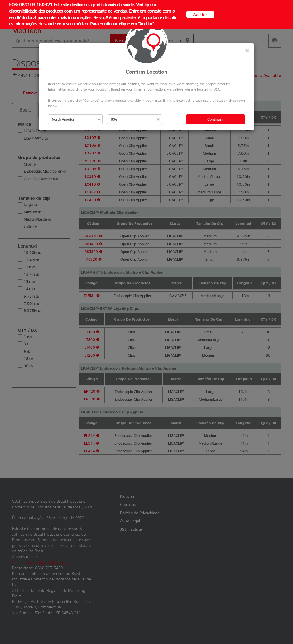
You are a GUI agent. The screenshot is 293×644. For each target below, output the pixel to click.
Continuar (215, 119)
